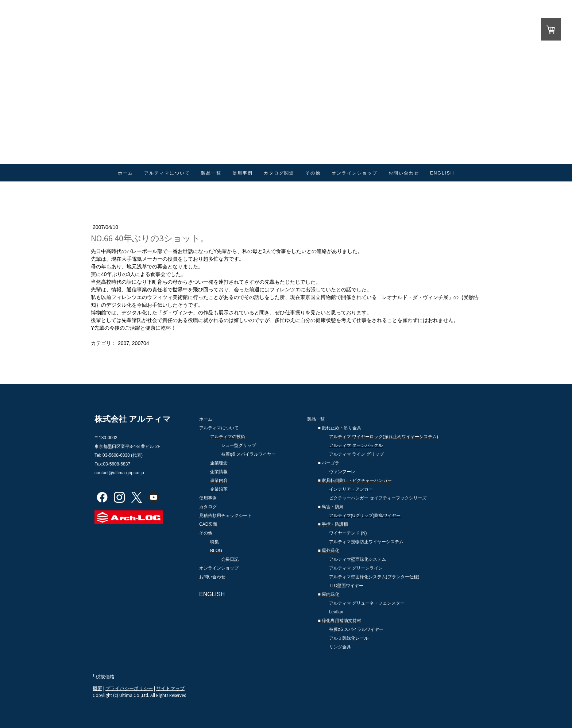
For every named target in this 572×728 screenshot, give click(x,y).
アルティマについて (167, 173)
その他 (313, 173)
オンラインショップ (355, 173)
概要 (97, 688)
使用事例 (243, 173)
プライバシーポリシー (129, 688)
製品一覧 (211, 173)
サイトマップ (170, 688)
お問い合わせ (404, 173)
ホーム (125, 173)
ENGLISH (442, 173)
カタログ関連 (279, 173)
